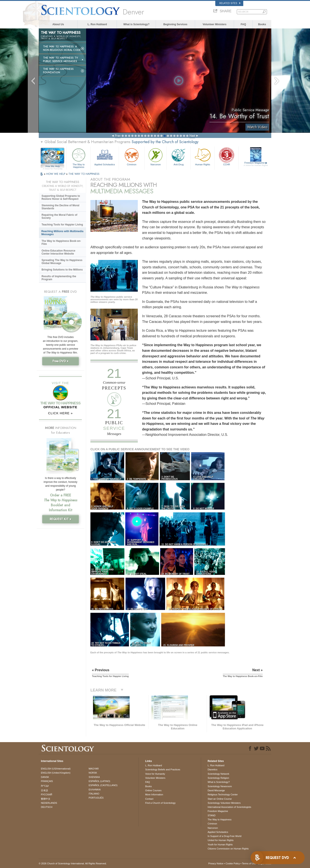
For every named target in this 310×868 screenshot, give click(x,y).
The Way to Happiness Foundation (58, 71)
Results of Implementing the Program (59, 278)
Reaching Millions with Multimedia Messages (62, 233)
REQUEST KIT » (60, 519)
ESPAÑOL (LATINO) (99, 781)
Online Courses (153, 790)
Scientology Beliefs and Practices (163, 769)
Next (192, 136)
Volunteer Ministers (214, 24)
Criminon (132, 156)
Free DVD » (60, 361)
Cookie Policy (233, 863)
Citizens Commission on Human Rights (228, 849)
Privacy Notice (216, 863)
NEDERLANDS (49, 803)
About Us (58, 24)
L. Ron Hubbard (97, 24)
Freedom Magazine (256, 164)
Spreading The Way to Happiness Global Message (62, 262)
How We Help (53, 166)
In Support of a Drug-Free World (224, 836)
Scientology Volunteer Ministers (224, 803)
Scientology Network (218, 774)
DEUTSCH (47, 807)
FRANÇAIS (47, 781)
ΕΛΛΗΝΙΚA (95, 790)
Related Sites (230, 3)
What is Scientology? (136, 24)
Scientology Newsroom (220, 786)
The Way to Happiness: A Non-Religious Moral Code (62, 48)
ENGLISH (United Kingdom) (56, 773)
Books (262, 24)
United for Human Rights (220, 840)
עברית (45, 786)
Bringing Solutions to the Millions (62, 270)
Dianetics (212, 769)
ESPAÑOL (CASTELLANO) (103, 785)
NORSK (93, 773)
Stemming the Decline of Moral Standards (60, 207)
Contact (149, 799)
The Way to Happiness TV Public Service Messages (60, 59)
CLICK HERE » (60, 413)
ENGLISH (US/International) (56, 769)
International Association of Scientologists (229, 807)
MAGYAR (94, 769)
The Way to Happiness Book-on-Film (61, 242)
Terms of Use (249, 863)
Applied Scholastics (105, 156)
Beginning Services (175, 24)
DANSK (45, 777)
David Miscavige (216, 790)
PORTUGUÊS (96, 798)
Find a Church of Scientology (160, 803)
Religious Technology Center (223, 794)
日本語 (44, 790)
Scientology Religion (218, 778)
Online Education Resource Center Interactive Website (58, 252)
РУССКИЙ (46, 794)
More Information (154, 794)
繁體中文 (46, 799)
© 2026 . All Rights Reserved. (73, 863)
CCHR (226, 156)
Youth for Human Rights (220, 845)
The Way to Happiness (79, 157)
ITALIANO (94, 794)
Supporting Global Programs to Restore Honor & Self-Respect (61, 197)
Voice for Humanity (155, 774)
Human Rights (203, 156)
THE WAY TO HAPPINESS (84, 174)
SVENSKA (94, 777)
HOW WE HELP (56, 174)
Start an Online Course (220, 799)
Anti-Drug (178, 156)
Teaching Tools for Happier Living (62, 225)
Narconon (156, 156)
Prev (118, 136)
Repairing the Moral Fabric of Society (59, 216)
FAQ (243, 24)
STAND (211, 815)
